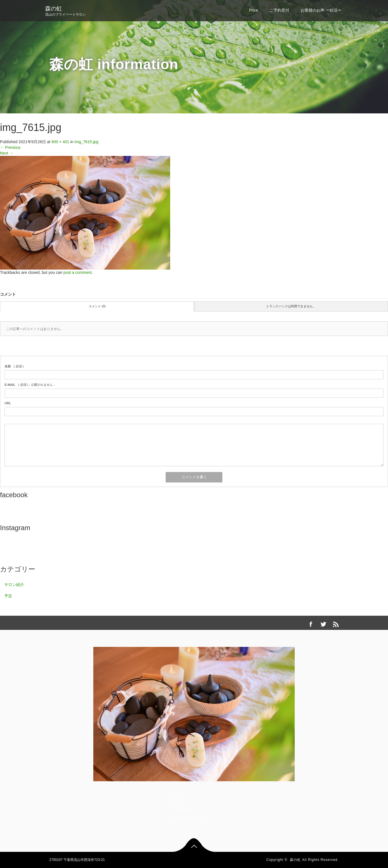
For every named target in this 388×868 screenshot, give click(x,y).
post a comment (78, 272)
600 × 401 (60, 142)
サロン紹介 (14, 585)
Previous (10, 147)
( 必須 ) (14, 366)
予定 (8, 596)
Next (7, 153)
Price (254, 10)
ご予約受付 (279, 10)
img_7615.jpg (87, 142)
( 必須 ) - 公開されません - (30, 385)
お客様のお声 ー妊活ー (321, 10)
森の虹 (54, 9)
